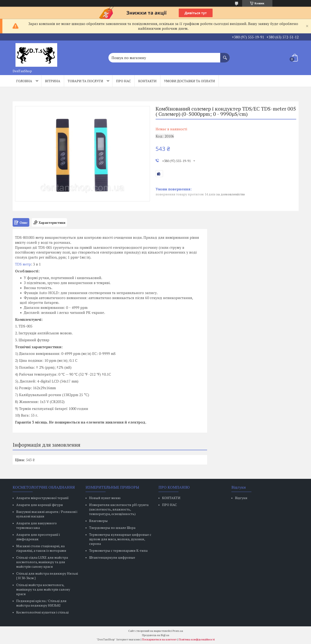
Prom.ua (178, 631)
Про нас (123, 81)
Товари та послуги (85, 81)
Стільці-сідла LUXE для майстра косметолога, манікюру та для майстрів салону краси (42, 562)
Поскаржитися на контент (159, 639)
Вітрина (53, 81)
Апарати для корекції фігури (40, 505)
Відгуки (241, 498)
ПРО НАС (169, 505)
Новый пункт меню (105, 498)
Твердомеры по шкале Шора (112, 528)
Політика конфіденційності (197, 639)
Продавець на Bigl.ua (156, 635)
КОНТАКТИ (171, 498)
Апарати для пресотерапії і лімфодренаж (38, 537)
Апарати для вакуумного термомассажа (36, 525)
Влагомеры (98, 521)
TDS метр (23, 264)
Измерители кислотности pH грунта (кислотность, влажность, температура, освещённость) (119, 509)
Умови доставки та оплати (189, 81)
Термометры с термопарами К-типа (118, 550)
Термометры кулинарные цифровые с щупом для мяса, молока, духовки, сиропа (120, 539)
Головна (24, 81)
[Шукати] (225, 55)
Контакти (147, 81)
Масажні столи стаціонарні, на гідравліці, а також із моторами (41, 548)
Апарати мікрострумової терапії (42, 498)
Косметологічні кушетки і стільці (42, 612)
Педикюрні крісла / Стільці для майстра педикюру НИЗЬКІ (41, 603)
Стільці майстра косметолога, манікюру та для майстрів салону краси (43, 589)
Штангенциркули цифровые (112, 557)
